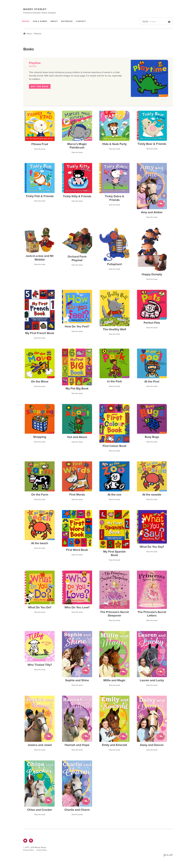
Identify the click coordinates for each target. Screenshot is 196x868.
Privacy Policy (28, 851)
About (56, 22)
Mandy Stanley (35, 9)
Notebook (70, 22)
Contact (85, 22)
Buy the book (40, 87)
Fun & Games (41, 22)
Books (26, 22)
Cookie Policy (42, 851)
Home (29, 34)
